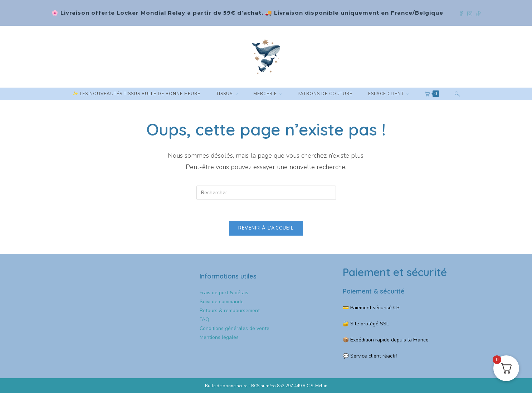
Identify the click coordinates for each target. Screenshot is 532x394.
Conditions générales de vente (235, 329)
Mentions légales (219, 338)
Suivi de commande (222, 302)
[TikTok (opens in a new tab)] (478, 13)
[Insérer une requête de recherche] (266, 193)
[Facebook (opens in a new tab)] (463, 13)
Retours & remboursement (230, 311)
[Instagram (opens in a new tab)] (472, 13)
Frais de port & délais (224, 293)
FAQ (204, 320)
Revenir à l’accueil (266, 229)
